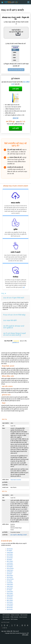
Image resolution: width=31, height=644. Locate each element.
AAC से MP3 (10, 554)
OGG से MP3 (10, 604)
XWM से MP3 (10, 570)
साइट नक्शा (4, 631)
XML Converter (6, 619)
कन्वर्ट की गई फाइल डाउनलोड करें (16, 70)
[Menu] (28, 2)
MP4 (14, 55)
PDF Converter (6, 615)
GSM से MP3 (10, 553)
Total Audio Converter (16, 480)
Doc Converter (6, 617)
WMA (15, 52)
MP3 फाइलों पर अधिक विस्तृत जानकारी (19, 535)
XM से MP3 (9, 560)
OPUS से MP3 (10, 568)
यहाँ (24, 287)
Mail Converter (24, 615)
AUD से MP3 (10, 563)
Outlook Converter (15, 615)
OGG (15, 60)
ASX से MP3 (10, 567)
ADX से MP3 (10, 558)
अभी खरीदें (16, 89)
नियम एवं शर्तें (16, 631)
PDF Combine (14, 619)
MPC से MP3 (10, 561)
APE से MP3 (10, 602)
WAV (15, 58)
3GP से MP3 (10, 572)
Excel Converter (23, 617)
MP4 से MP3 (10, 549)
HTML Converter (14, 617)
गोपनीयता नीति (9, 631)
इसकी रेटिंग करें (15, 343)
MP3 (14, 50)
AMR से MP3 (10, 586)
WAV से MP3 (10, 556)
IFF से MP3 (9, 551)
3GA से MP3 (10, 577)
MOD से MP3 (10, 565)
